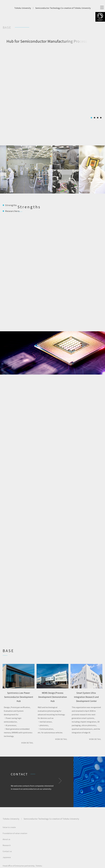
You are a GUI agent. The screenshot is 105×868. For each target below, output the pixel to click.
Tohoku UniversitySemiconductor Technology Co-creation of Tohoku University (52, 8)
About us (6, 839)
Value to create (9, 827)
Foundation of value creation (15, 833)
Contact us (7, 851)
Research (7, 845)
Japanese (7, 857)
